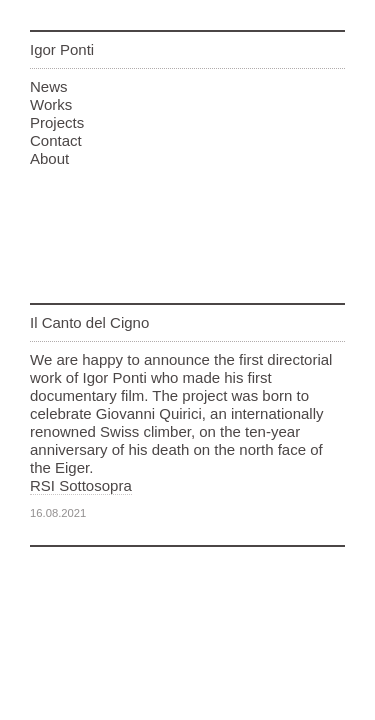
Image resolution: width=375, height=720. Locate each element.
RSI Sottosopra (81, 485)
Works (51, 104)
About (49, 158)
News (49, 86)
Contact (56, 140)
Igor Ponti (62, 49)
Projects (57, 122)
